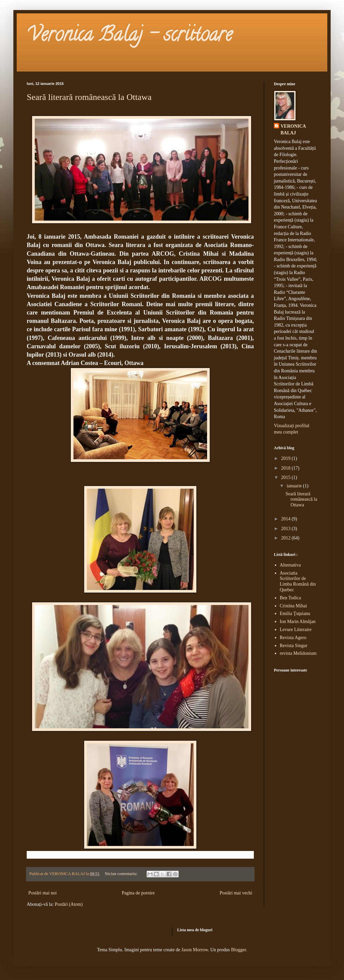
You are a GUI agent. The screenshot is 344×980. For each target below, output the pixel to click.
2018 (287, 468)
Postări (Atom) (69, 904)
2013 (287, 529)
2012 (287, 538)
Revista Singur (294, 646)
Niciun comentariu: (122, 874)
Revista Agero (293, 638)
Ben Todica (291, 598)
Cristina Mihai (293, 606)
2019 (287, 458)
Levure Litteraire (296, 630)
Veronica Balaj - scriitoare (129, 36)
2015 (287, 477)
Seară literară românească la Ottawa (89, 97)
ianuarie (295, 486)
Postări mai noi (43, 893)
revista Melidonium (298, 653)
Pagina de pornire (138, 893)
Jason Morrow (195, 950)
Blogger (238, 950)
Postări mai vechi (236, 893)
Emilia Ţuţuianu (295, 614)
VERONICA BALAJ (293, 130)
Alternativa (290, 565)
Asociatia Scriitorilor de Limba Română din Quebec (298, 581)
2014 (287, 519)
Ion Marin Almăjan (298, 622)
